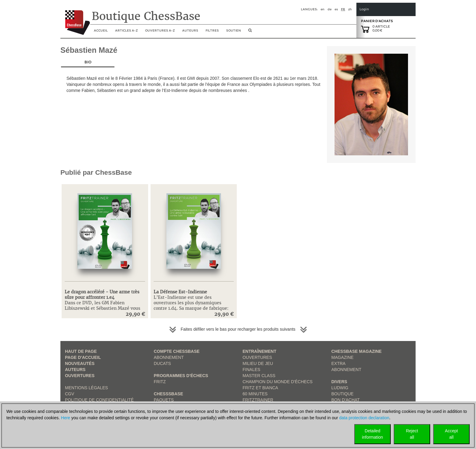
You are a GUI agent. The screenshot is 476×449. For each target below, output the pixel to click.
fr (343, 9)
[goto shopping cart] (365, 29)
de (330, 9)
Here (66, 418)
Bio (88, 62)
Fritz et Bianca (260, 388)
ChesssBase (168, 394)
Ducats (163, 363)
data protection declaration (364, 418)
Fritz (160, 382)
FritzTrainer (258, 400)
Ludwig (340, 388)
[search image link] (250, 32)
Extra (339, 363)
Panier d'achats (377, 21)
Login (364, 9)
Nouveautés (80, 363)
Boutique (343, 394)
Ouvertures (80, 376)
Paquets (164, 400)
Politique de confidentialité (99, 400)
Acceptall (452, 434)
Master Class (259, 376)
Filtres (212, 30)
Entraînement (259, 351)
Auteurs (190, 30)
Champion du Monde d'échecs (278, 382)
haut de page (81, 351)
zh (350, 9)
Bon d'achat (346, 400)
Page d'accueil (83, 357)
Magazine (343, 357)
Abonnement (169, 357)
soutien (234, 30)
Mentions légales (87, 388)
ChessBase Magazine (357, 351)
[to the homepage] (75, 18)
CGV (70, 394)
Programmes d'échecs (181, 376)
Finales (251, 370)
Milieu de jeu (258, 363)
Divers (339, 382)
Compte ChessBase (177, 351)
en (323, 9)
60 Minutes (255, 394)
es (336, 9)
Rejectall (412, 434)
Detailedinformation (372, 434)
